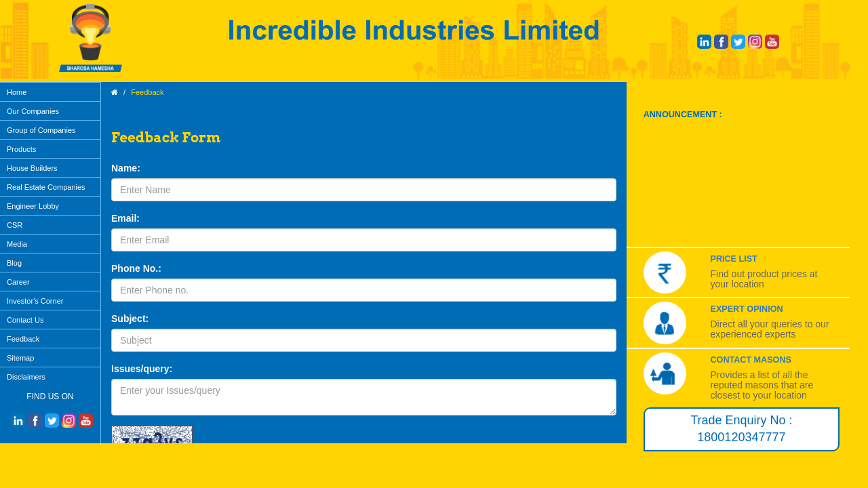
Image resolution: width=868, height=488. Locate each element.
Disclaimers (26, 377)
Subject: (130, 319)
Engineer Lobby (33, 206)
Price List (733, 259)
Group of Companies (41, 130)
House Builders (32, 168)
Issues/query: (142, 369)
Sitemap (20, 358)
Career (18, 282)
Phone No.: (136, 268)
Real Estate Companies (46, 187)
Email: (125, 218)
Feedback (23, 339)
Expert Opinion (746, 309)
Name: (126, 168)
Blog (14, 263)
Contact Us (25, 320)
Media (17, 244)
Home (17, 92)
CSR (15, 225)
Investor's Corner (35, 301)
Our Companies (33, 111)
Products (21, 149)
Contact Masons (750, 360)
